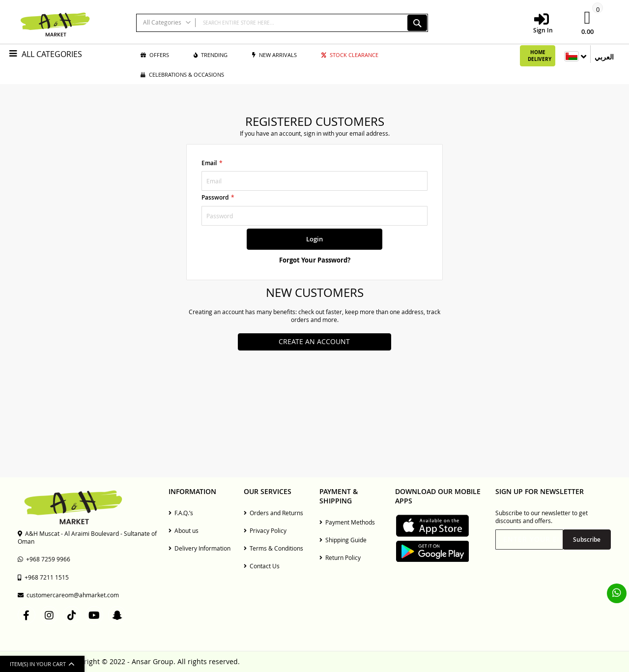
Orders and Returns (273, 513)
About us (184, 530)
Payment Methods (347, 522)
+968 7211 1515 (43, 577)
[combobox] (282, 23)
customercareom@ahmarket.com (68, 595)
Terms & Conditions (273, 548)
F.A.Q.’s (181, 513)
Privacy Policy (265, 530)
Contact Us (262, 566)
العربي (604, 57)
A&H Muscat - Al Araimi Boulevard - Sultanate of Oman (87, 537)
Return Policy (340, 557)
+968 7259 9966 (44, 559)
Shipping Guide (343, 540)
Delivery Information (200, 548)
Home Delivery (540, 56)
